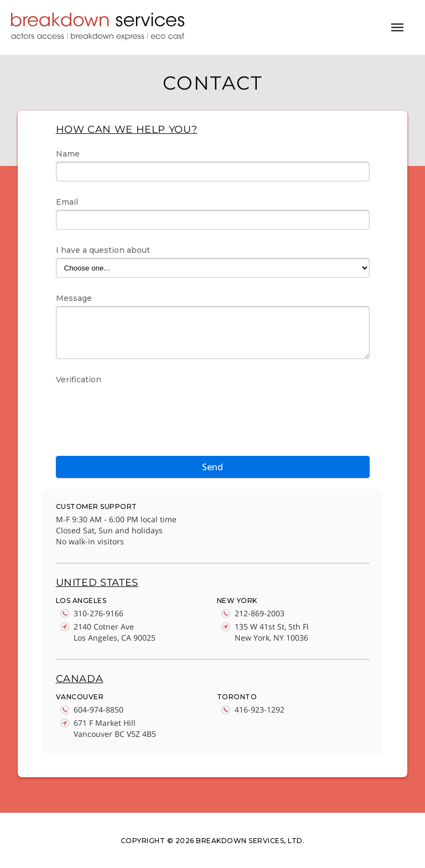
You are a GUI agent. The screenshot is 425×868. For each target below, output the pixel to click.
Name (68, 154)
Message (74, 298)
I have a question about (103, 250)
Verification (79, 380)
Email (67, 202)
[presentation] (140, 409)
